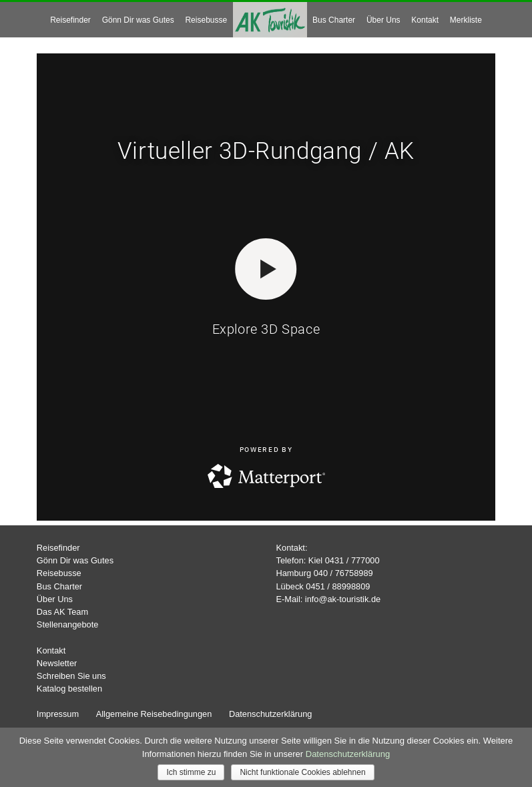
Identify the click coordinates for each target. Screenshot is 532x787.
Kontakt (425, 20)
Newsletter (57, 663)
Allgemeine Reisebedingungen (154, 714)
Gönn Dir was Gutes (138, 20)
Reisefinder (70, 20)
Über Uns (383, 20)
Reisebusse (206, 20)
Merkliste (466, 20)
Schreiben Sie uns (71, 676)
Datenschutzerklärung (270, 714)
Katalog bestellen (69, 689)
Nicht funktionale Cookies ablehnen (302, 772)
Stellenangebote (68, 624)
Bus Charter (334, 20)
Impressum (58, 714)
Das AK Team (62, 612)
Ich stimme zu (191, 772)
